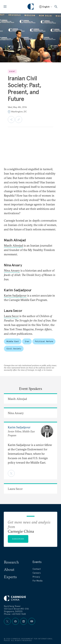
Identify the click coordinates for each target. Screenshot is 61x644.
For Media (38, 581)
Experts (10, 577)
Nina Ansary (12, 270)
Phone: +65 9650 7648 (15, 614)
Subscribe (18, 539)
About (9, 569)
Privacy (36, 577)
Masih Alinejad (14, 246)
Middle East (13, 341)
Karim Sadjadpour (15, 295)
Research (11, 562)
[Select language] (46, 7)
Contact (37, 569)
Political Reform (44, 341)
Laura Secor (11, 316)
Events (37, 562)
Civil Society (14, 349)
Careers (37, 573)
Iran (27, 341)
